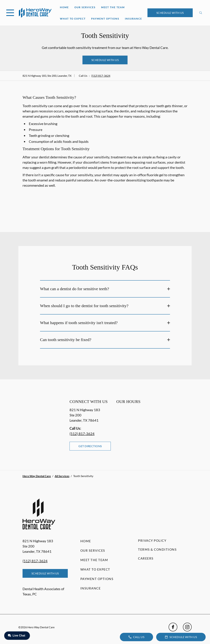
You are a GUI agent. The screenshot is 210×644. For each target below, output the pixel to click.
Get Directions (90, 446)
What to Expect (73, 19)
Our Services (85, 7)
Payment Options (105, 19)
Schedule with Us (170, 13)
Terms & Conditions (157, 549)
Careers (146, 558)
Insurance (133, 19)
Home (64, 7)
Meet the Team (113, 7)
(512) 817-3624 (101, 76)
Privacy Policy (152, 541)
